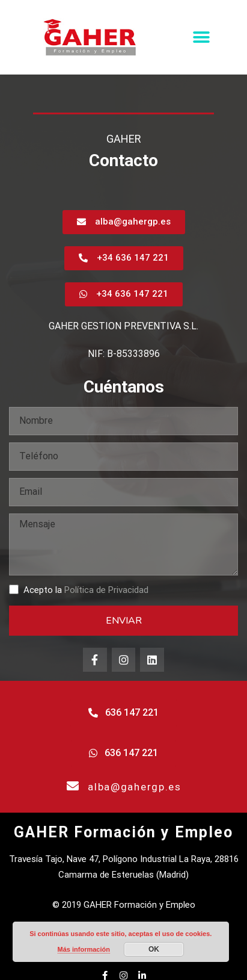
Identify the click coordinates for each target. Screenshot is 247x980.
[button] (202, 37)
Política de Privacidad (106, 590)
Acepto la (86, 590)
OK (154, 949)
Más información (84, 949)
